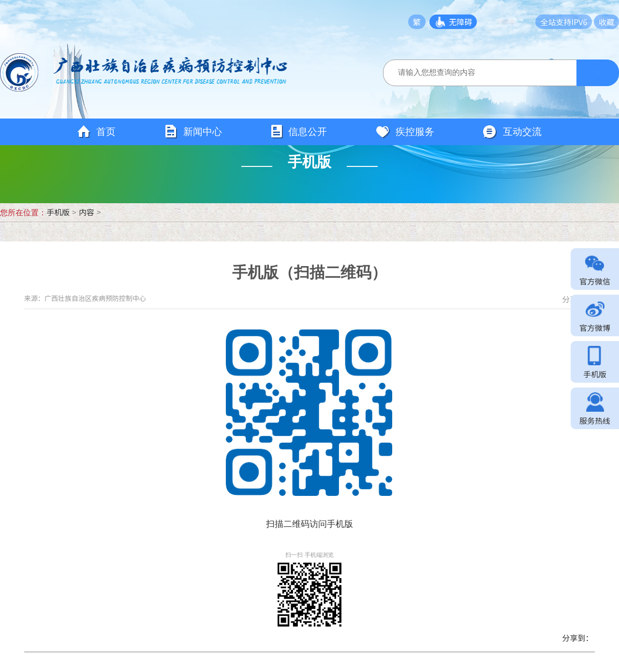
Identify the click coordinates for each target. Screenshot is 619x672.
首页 (96, 132)
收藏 (606, 22)
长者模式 (511, 22)
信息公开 (299, 132)
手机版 (58, 212)
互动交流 (512, 132)
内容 (87, 212)
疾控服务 (405, 132)
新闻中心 (193, 132)
